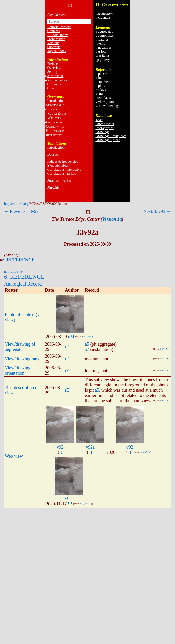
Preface (52, 64)
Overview (54, 68)
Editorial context (59, 27)
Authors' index (57, 35)
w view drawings (107, 106)
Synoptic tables (58, 166)
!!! (131, 452)
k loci (99, 78)
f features (102, 40)
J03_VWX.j (87, 336)
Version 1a (112, 219)
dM (71, 337)
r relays (101, 90)
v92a (90, 447)
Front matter (56, 39)
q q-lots (101, 52)
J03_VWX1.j (147, 452)
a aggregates (104, 32)
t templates (103, 98)
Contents (53, 31)
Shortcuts (54, 47)
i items (100, 44)
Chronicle (54, 84)
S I (57, 80)
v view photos (105, 102)
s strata (100, 94)
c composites (105, 36)
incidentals (103, 17)
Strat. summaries (59, 181)
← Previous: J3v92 (21, 211)
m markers (103, 82)
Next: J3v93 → (157, 211)
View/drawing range (23, 359)
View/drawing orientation (18, 370)
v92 (60, 447)
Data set (53, 155)
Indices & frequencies (62, 162)
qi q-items (102, 56)
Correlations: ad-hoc (61, 174)
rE (67, 347)
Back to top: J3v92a (14, 272)
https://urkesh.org (16, 204)
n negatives (103, 48)
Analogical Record (23, 284)
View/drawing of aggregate (20, 347)
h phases (101, 74)
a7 (87, 349)
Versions (53, 43)
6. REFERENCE (18, 260)
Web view (14, 456)
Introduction (56, 101)
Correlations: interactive (64, 170)
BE (58, 114)
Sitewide (53, 188)
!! (62, 452)
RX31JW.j (165, 349)
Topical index (57, 51)
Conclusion (55, 88)
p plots (100, 86)
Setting (52, 72)
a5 (87, 344)
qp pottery (103, 60)
